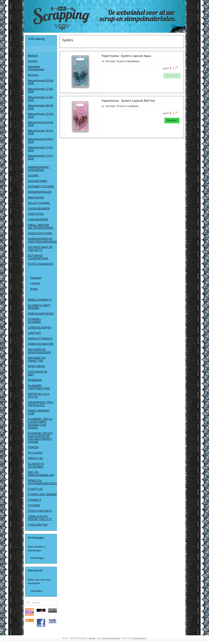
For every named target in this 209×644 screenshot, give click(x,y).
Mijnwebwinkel (140, 638)
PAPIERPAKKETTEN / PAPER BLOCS (41, 404)
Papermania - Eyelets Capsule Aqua (126, 56)
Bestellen (172, 120)
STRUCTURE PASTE (40, 511)
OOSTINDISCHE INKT (38, 373)
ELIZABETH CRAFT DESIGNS (39, 307)
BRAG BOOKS (36, 198)
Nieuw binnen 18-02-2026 (41, 132)
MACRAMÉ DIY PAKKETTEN (37, 359)
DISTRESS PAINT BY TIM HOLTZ (40, 249)
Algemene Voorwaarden (36, 68)
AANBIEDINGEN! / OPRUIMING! (39, 169)
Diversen (36, 278)
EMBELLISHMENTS (40, 300)
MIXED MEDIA (36, 366)
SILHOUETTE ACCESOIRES (36, 465)
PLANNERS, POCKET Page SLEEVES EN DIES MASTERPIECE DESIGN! (40, 438)
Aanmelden (36, 591)
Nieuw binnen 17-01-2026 (41, 157)
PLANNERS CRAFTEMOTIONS (39, 387)
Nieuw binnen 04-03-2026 (41, 124)
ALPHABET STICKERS (41, 186)
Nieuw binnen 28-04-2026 (41, 107)
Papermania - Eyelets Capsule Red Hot (128, 101)
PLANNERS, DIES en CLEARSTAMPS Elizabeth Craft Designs (40, 423)
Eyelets (35, 294)
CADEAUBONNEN (39, 209)
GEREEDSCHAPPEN (40, 328)
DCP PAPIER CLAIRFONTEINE (38, 257)
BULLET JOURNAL (39, 203)
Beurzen (33, 75)
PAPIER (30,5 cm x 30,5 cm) (39, 395)
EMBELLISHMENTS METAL (40, 271)
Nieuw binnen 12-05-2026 (41, 99)
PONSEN (33, 447)
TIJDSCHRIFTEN (38, 525)
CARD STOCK (36, 214)
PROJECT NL (36, 458)
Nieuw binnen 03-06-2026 (41, 82)
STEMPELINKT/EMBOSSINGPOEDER (42, 494)
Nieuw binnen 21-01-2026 (41, 149)
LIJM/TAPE (34, 333)
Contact (33, 61)
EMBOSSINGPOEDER (41, 314)
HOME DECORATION (41, 344)
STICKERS (34, 505)
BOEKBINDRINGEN (40, 192)
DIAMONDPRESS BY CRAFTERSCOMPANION (42, 240)
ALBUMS (33, 175)
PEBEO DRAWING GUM (39, 412)
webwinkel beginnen (111, 638)
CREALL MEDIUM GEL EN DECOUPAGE (40, 226)
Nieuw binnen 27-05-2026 (41, 90)
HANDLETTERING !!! (40, 339)
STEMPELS (35, 500)
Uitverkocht (172, 75)
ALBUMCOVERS (37, 181)
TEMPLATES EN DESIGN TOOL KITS (40, 518)
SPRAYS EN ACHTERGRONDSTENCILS (42, 482)
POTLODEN (35, 453)
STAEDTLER (35, 489)
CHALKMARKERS (38, 219)
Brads (34, 289)
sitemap (92, 638)
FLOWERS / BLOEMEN (35, 321)
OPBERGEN (35, 380)
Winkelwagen (37, 558)
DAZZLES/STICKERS (40, 233)
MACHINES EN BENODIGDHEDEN (39, 351)
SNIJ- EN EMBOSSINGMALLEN (41, 474)
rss (99, 638)
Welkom (33, 56)
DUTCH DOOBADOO (40, 264)
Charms (35, 283)
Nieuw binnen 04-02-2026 (41, 140)
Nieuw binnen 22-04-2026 (41, 115)
